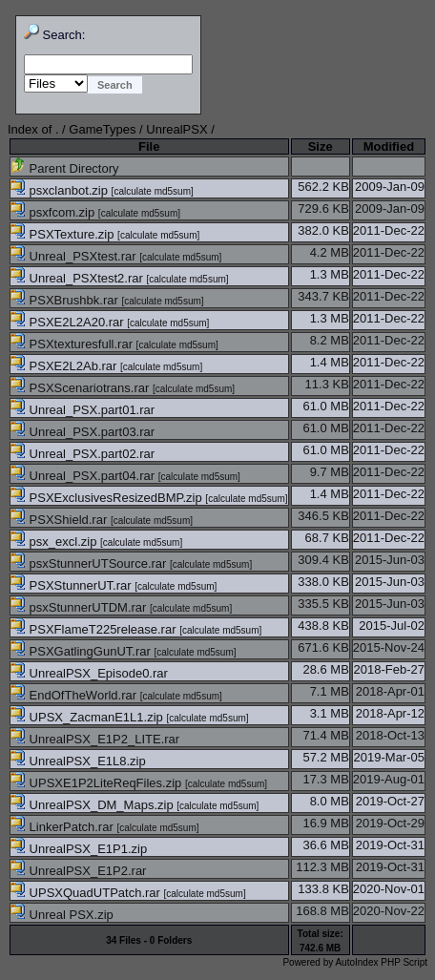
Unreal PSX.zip (62, 915)
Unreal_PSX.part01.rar (83, 410)
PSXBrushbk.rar (66, 300)
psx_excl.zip (55, 542)
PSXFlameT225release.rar (95, 629)
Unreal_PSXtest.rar (75, 256)
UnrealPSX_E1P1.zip (79, 849)
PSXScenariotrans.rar (82, 388)
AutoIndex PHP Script (381, 962)
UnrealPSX (176, 129)
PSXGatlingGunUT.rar (82, 651)
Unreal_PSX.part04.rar (84, 476)
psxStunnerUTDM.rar (80, 607)
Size (321, 146)
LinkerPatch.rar (63, 827)
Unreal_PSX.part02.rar (83, 454)
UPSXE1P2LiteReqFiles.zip (98, 783)
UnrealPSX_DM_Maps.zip (93, 805)
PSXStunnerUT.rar (72, 585)
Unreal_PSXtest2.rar (78, 278)
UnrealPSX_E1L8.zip (78, 761)
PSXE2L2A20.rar (69, 322)
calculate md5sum (152, 191)
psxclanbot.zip (61, 190)
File (149, 146)
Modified (389, 146)
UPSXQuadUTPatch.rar (87, 893)
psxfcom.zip (54, 212)
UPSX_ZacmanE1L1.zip (88, 717)
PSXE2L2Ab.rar (65, 366)
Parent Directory (65, 168)
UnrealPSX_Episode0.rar (89, 673)
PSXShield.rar (61, 520)
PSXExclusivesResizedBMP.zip (108, 498)
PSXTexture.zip (64, 234)
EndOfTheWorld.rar (75, 695)
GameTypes (102, 129)
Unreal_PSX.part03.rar (83, 432)
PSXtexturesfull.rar (73, 344)
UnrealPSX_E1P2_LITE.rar (95, 739)
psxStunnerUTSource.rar (90, 563)
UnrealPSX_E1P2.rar (78, 871)
